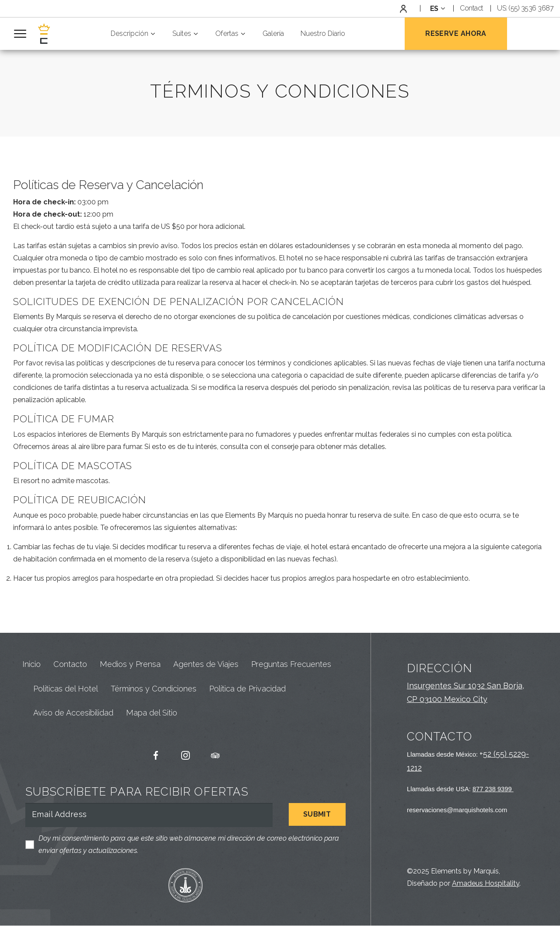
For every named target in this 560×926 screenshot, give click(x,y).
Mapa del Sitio (152, 714)
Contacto (70, 665)
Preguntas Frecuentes (291, 665)
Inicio (31, 665)
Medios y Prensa (130, 665)
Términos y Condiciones (154, 689)
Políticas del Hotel (66, 689)
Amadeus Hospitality (486, 884)
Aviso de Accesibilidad (73, 714)
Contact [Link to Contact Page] (472, 8)
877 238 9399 (493, 789)
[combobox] (436, 9)
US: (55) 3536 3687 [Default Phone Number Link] (525, 8)
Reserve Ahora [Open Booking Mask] (456, 33)
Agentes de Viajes (206, 665)
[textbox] (436, 9)
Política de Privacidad (247, 689)
